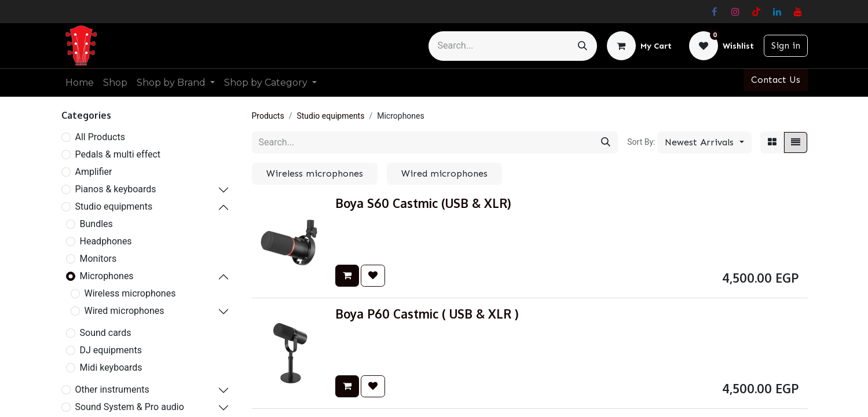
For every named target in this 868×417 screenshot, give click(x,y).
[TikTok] (756, 12)
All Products (100, 137)
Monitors (98, 259)
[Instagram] (735, 12)
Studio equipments (114, 206)
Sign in (786, 45)
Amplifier (94, 172)
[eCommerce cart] (639, 46)
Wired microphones (124, 311)
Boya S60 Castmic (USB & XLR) (423, 203)
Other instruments (112, 389)
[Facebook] (715, 12)
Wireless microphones (130, 293)
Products (268, 116)
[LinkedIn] (777, 12)
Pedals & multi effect (118, 154)
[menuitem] (80, 83)
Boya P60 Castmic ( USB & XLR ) (427, 314)
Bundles (96, 224)
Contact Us (776, 80)
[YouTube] (798, 12)
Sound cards (106, 333)
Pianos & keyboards (116, 189)
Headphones (106, 241)
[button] (704, 142)
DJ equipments (111, 350)
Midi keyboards (111, 367)
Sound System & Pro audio (130, 407)
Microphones (107, 276)
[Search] (583, 46)
